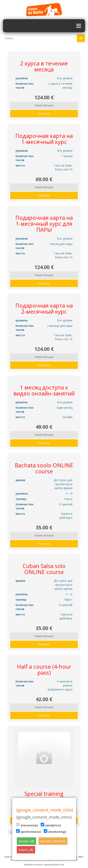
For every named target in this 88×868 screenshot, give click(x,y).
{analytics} (51, 825)
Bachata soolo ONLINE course (44, 468)
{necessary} (27, 825)
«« (11, 832)
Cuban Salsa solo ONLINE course (44, 569)
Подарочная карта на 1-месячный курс (44, 139)
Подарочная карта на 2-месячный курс (44, 309)
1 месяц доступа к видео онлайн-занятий (44, 390)
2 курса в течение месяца (44, 66)
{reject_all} (26, 850)
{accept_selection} (53, 841)
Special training (44, 794)
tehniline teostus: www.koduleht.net (44, 865)
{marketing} (55, 831)
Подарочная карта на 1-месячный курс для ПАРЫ (44, 224)
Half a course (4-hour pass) (44, 670)
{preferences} (29, 831)
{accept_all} (26, 841)
